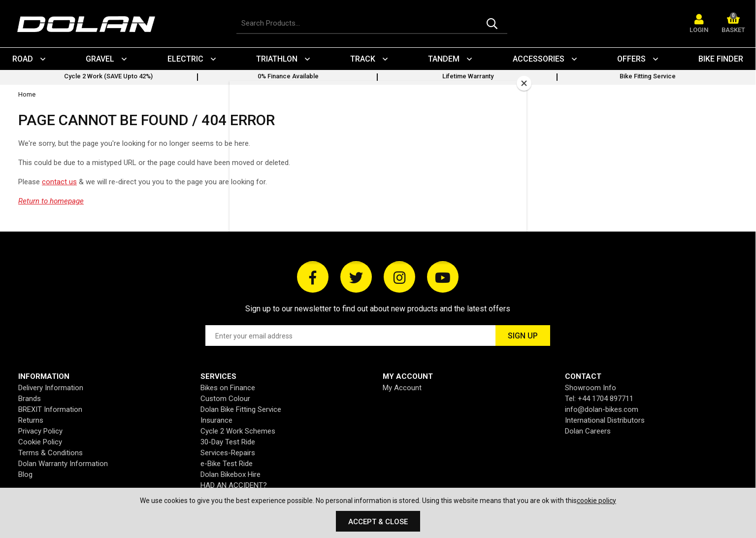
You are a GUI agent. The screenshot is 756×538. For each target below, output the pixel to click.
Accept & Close (378, 522)
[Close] (524, 83)
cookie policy (596, 501)
